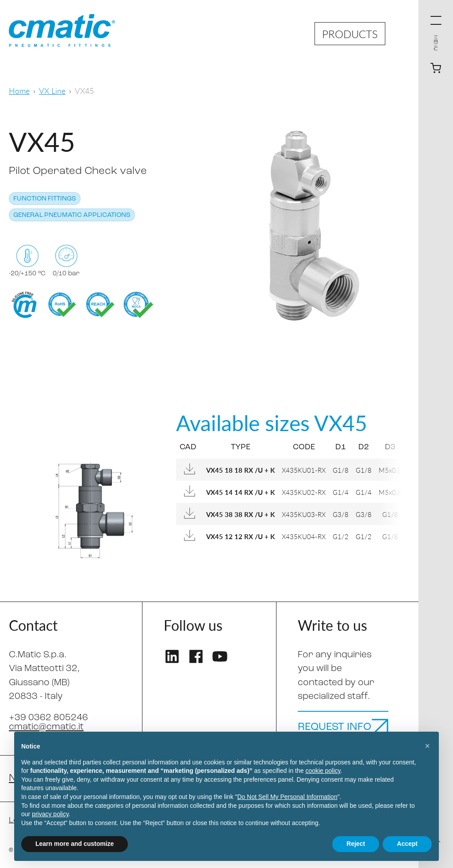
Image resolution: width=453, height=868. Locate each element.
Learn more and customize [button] (75, 844)
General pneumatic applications (72, 215)
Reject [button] (356, 844)
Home (19, 91)
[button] (427, 746)
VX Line (52, 91)
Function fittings (45, 199)
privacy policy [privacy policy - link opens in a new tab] (50, 814)
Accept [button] (407, 844)
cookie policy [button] (323, 771)
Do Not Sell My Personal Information (287, 797)
